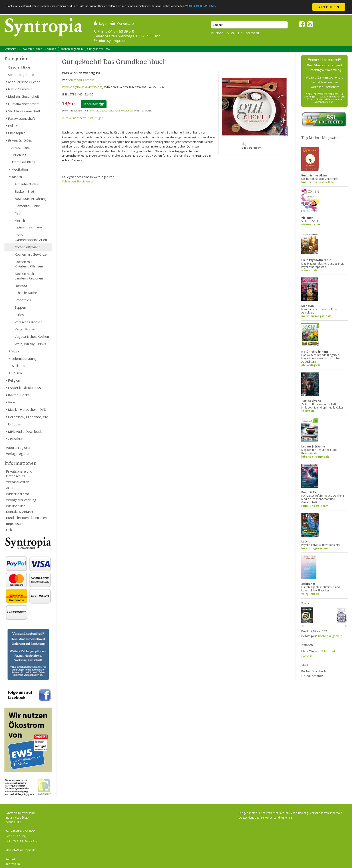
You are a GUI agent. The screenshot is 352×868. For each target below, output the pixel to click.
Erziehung (19, 155)
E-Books (14, 424)
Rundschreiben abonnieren (26, 518)
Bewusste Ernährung (31, 198)
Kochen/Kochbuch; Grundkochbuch (314, 673)
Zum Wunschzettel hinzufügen (83, 118)
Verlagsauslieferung (21, 500)
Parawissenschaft (22, 118)
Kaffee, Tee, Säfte (29, 228)
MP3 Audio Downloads (25, 431)
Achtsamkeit (21, 148)
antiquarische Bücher (24, 82)
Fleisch (20, 221)
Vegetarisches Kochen (32, 336)
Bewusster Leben (31, 49)
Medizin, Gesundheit (24, 96)
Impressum (15, 524)
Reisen (17, 373)
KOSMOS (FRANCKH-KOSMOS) (82, 87)
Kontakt (10, 859)
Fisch (18, 213)
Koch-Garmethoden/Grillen (31, 237)
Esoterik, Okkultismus (24, 388)
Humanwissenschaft (23, 104)
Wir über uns (16, 506)
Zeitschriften (18, 439)
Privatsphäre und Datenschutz (19, 474)
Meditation (20, 169)
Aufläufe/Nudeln (27, 184)
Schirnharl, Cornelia (81, 80)
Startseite (10, 49)
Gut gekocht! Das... (99, 49)
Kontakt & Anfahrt (20, 512)
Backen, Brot (24, 191)
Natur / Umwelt (20, 89)
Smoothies (23, 300)
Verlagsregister (18, 453)
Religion (14, 380)
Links (10, 530)
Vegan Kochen (26, 329)
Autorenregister (18, 447)
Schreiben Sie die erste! (78, 181)
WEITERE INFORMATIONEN (267, 7)
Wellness (18, 366)
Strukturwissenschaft (24, 111)
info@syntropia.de (112, 40)
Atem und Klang (23, 162)
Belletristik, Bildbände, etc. (28, 417)
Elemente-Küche (27, 206)
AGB (9, 488)
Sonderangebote (21, 75)
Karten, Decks (19, 395)
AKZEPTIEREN (329, 7)
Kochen (51, 49)
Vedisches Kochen (29, 322)
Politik (13, 125)
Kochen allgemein (72, 49)
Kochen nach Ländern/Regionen (29, 276)
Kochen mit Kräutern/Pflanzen (29, 264)
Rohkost (21, 285)
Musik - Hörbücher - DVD (27, 409)
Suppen (20, 307)
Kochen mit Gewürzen (32, 254)
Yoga (15, 351)
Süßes (19, 315)
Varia (12, 402)
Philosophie (17, 133)
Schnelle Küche (26, 293)
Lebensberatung (24, 358)
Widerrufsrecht (18, 494)
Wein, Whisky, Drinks (30, 344)
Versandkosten (18, 482)
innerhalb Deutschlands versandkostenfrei (111, 111)
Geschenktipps (19, 67)
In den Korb (94, 104)
